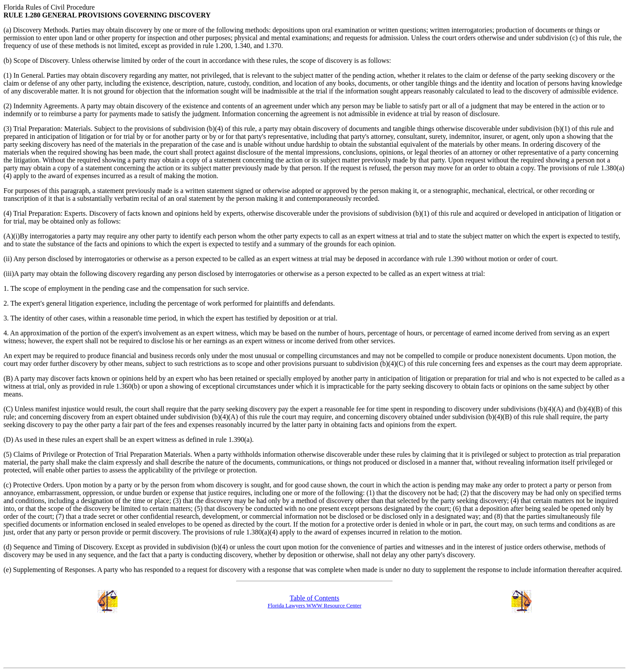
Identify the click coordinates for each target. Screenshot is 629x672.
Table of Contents (314, 598)
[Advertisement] (314, 641)
